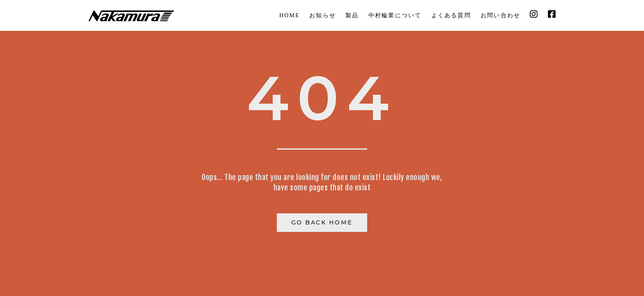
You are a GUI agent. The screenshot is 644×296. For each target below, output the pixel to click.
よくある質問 (451, 15)
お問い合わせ (500, 15)
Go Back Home (322, 222)
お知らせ (323, 15)
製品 (352, 15)
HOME (290, 15)
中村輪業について (395, 15)
